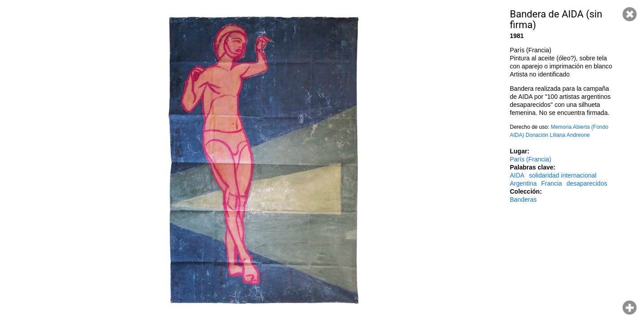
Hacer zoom (630, 308)
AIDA (517, 175)
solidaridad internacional (563, 175)
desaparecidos (587, 183)
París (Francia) (531, 159)
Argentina (523, 183)
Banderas (523, 199)
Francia (552, 183)
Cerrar (630, 14)
